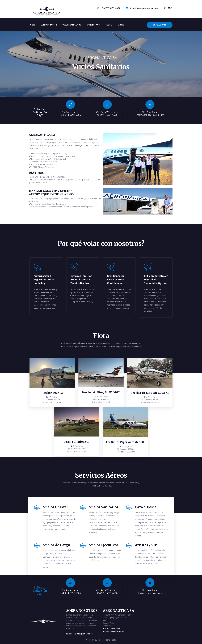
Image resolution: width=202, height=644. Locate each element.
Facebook (70, 633)
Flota (109, 25)
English (121, 25)
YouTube (91, 633)
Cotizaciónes (160, 25)
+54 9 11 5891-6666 (111, 628)
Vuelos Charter (49, 25)
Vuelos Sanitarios (72, 25)
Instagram (81, 633)
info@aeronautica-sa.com (114, 631)
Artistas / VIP (93, 25)
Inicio (33, 24)
